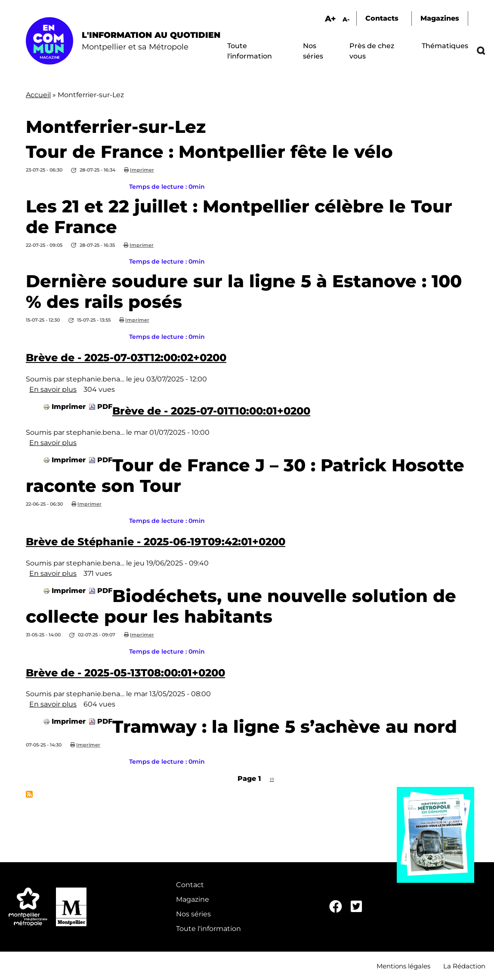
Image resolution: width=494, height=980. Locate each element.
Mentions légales (403, 966)
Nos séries (193, 914)
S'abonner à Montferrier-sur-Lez (29, 794)
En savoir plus (53, 389)
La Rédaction (464, 966)
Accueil (38, 95)
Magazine (193, 899)
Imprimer (142, 170)
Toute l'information (208, 929)
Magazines (440, 18)
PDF (105, 407)
